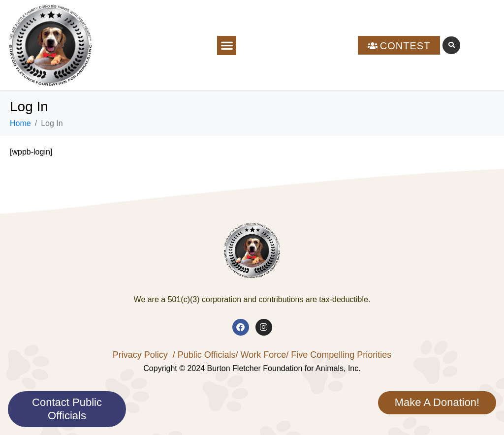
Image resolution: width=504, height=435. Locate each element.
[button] (227, 46)
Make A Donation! (437, 402)
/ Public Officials (204, 355)
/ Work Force (261, 355)
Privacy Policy (140, 355)
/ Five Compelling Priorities (339, 355)
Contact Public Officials (67, 409)
